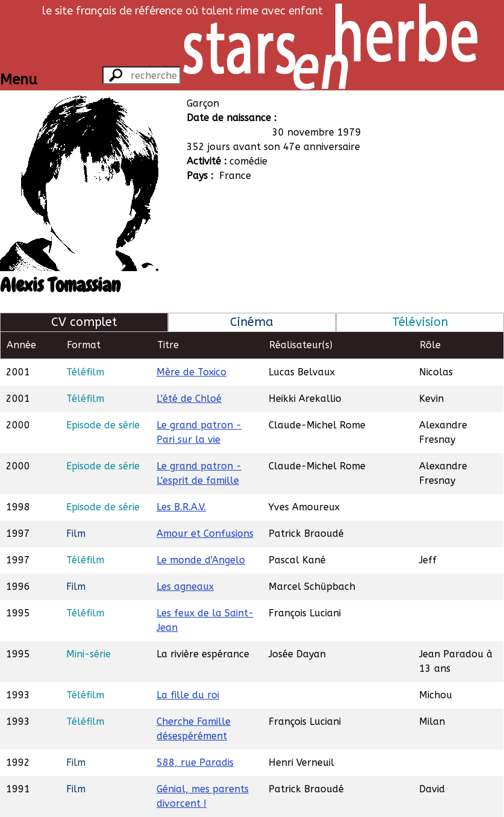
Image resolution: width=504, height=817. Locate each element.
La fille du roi (188, 695)
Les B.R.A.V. (181, 507)
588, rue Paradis (195, 762)
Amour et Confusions (205, 534)
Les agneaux (185, 587)
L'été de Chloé (189, 399)
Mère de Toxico (191, 372)
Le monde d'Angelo (201, 560)
